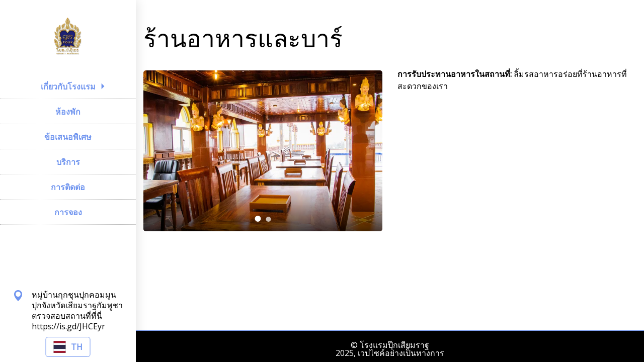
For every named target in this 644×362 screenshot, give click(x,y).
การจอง (68, 212)
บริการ (68, 162)
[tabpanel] (263, 151)
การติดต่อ (68, 187)
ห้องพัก (68, 112)
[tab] (258, 219)
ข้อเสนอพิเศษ (68, 137)
